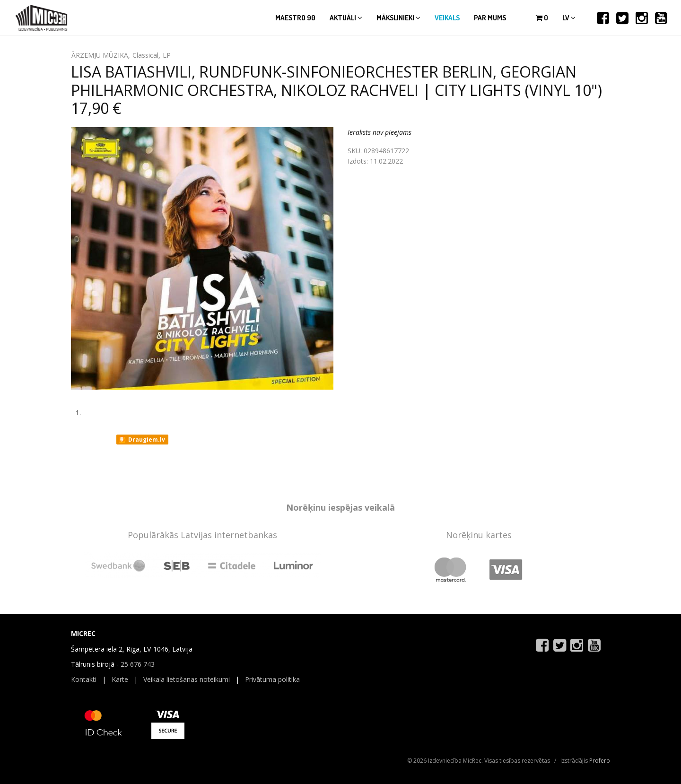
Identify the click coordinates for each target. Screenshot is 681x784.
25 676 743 (138, 664)
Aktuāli (346, 18)
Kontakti (84, 679)
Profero (600, 761)
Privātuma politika (272, 679)
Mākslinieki (398, 18)
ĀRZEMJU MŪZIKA (100, 55)
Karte (120, 679)
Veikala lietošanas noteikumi (187, 679)
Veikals (447, 18)
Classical (145, 55)
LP (167, 55)
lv (569, 18)
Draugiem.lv (142, 440)
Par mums (490, 18)
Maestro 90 (295, 18)
